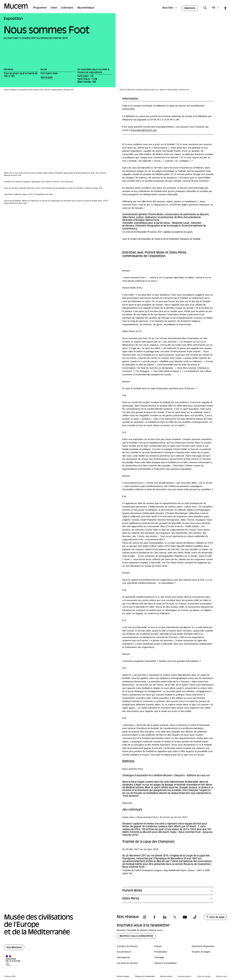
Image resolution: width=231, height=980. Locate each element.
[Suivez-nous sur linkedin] (166, 917)
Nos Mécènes (14, 948)
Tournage (159, 957)
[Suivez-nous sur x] (176, 917)
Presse (158, 946)
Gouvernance (124, 952)
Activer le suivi (222, 976)
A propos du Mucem (127, 946)
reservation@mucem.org (143, 130)
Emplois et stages (201, 952)
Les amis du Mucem (127, 963)
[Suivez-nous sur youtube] (186, 917)
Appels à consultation (165, 963)
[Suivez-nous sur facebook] (156, 917)
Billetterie (190, 8)
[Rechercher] (205, 8)
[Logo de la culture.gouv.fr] (13, 961)
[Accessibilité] (225, 8)
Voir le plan (47, 78)
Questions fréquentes (203, 946)
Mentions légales (123, 976)
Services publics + (185, 976)
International (123, 957)
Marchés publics (166, 976)
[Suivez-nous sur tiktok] (196, 917)
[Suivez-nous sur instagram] (146, 917)
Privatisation (161, 952)
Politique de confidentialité (145, 976)
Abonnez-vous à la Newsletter (136, 936)
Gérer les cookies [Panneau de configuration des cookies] (204, 976)
